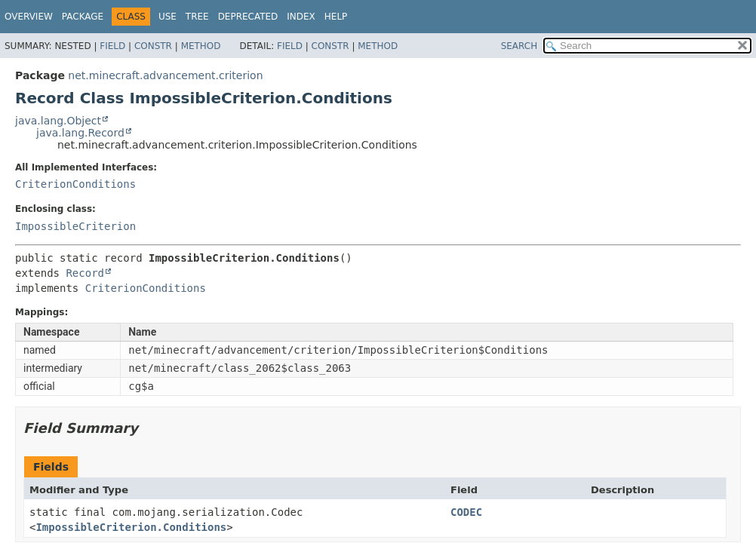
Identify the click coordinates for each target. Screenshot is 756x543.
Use (167, 17)
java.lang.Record (80, 133)
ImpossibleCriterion (75, 226)
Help (336, 17)
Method (201, 46)
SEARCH (519, 46)
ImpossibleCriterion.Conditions (131, 527)
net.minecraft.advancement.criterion (165, 75)
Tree (197, 17)
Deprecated (248, 17)
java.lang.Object (58, 121)
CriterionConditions (75, 184)
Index (301, 17)
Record (85, 273)
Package (83, 17)
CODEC (466, 512)
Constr (153, 46)
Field (112, 46)
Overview (29, 17)
